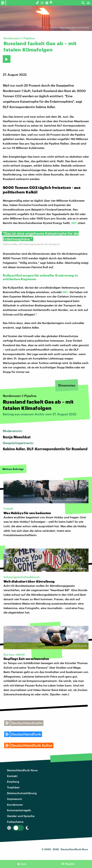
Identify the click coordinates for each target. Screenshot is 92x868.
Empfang (13, 781)
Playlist (70, 864)
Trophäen (13, 787)
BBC (74, 223)
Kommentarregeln (19, 810)
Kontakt (12, 776)
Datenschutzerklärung (22, 793)
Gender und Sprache (21, 816)
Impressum (15, 799)
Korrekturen (15, 805)
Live (23, 864)
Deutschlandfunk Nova (22, 770)
